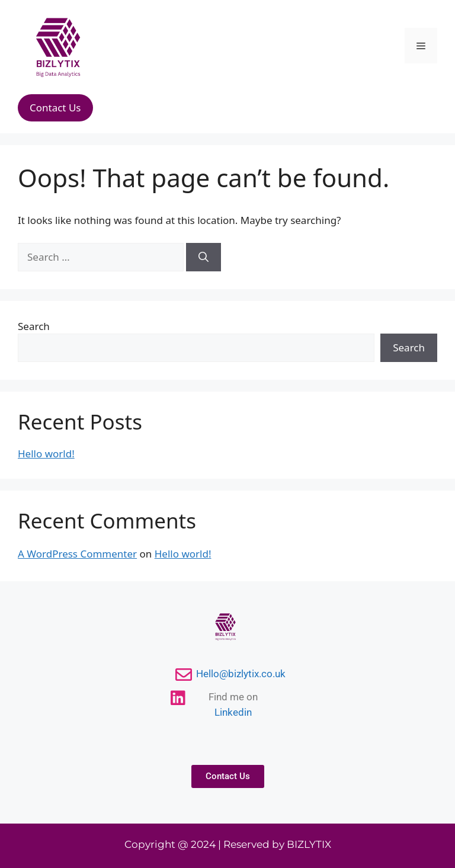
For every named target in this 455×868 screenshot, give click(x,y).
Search (34, 326)
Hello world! (46, 454)
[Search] (204, 257)
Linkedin (233, 712)
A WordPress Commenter (77, 554)
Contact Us (55, 108)
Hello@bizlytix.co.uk (241, 674)
